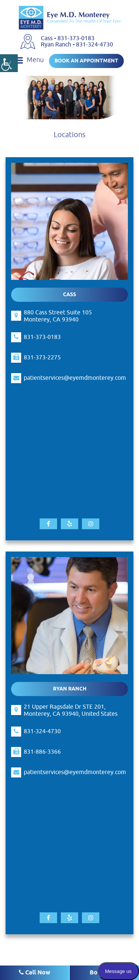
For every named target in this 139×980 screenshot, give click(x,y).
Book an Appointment (86, 61)
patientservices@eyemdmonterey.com (75, 378)
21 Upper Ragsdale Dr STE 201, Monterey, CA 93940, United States (71, 711)
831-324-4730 (95, 45)
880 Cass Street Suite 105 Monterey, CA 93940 (58, 316)
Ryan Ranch (57, 45)
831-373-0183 (76, 38)
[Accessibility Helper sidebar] (9, 63)
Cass (47, 38)
